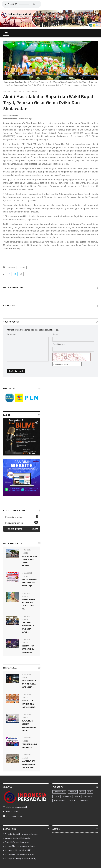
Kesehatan (88, 796)
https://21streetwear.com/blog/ (19, 854)
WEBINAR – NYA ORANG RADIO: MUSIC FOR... (28, 649)
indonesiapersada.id (14, 816)
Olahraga (67, 796)
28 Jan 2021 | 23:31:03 (26, 641)
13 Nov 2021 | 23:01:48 (27, 575)
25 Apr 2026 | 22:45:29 (26, 696)
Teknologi (84, 801)
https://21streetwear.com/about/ (20, 846)
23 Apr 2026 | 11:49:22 (26, 716)
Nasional (73, 792)
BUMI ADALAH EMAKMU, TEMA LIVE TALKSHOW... (29, 704)
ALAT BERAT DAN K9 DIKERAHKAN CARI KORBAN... (28, 764)
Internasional (59, 801)
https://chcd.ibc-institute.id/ (18, 850)
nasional (12, 267)
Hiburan (72, 801)
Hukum (57, 796)
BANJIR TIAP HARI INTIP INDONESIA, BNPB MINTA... (29, 684)
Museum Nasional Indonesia (17, 838)
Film (90, 792)
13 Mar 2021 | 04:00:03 (27, 595)
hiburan (22, 267)
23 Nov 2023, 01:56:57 (21, 91)
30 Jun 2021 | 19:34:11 (26, 551)
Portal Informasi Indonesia (17, 842)
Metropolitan (59, 792)
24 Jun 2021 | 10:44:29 (26, 618)
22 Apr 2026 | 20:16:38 (26, 756)
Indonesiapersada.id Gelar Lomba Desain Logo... (29, 582)
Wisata (78, 796)
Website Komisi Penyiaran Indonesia (21, 834)
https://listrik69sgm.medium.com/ (20, 858)
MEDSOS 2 (7, 91)
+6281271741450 (12, 811)
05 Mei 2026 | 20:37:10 (26, 676)
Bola (82, 792)
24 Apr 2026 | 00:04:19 (26, 739)
